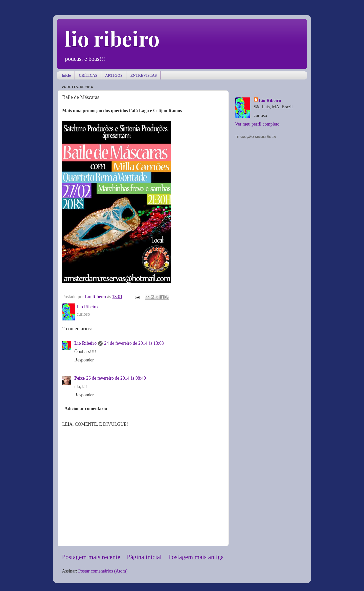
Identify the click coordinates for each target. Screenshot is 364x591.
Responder (84, 360)
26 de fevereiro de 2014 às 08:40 (116, 378)
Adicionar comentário (86, 409)
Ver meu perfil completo (257, 124)
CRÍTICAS (88, 75)
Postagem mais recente (91, 557)
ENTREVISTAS (143, 75)
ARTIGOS (114, 75)
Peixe (79, 378)
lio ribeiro (112, 38)
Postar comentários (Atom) (103, 571)
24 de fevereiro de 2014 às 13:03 (134, 343)
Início (66, 75)
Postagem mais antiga (196, 557)
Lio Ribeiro (85, 343)
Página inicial (144, 557)
